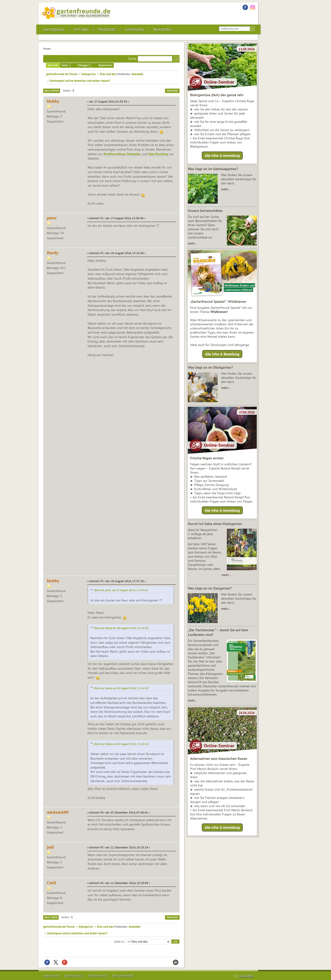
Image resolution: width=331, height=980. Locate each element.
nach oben (246, 976)
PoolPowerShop (115, 154)
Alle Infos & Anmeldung (222, 156)
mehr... (192, 700)
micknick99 (58, 812)
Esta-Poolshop (158, 154)
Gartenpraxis (54, 29)
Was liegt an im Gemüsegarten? (213, 169)
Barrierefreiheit (123, 976)
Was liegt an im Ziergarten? (210, 588)
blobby (53, 101)
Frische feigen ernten (207, 458)
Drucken (172, 91)
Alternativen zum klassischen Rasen (219, 758)
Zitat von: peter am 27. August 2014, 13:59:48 (121, 590)
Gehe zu (119, 941)
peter (52, 218)
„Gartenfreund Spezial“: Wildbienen (218, 301)
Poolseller (134, 154)
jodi (50, 847)
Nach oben (51, 917)
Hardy (53, 253)
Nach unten (52, 91)
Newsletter (163, 29)
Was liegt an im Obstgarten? (210, 367)
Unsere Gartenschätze (205, 211)
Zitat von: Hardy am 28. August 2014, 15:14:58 (121, 628)
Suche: (133, 59)
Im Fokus (81, 29)
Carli (51, 883)
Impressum (51, 976)
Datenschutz (73, 976)
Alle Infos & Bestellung (222, 354)
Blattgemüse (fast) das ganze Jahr (217, 95)
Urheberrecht (97, 976)
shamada (137, 74)
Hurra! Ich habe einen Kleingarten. (215, 524)
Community (135, 29)
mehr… (226, 189)
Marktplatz (107, 29)
